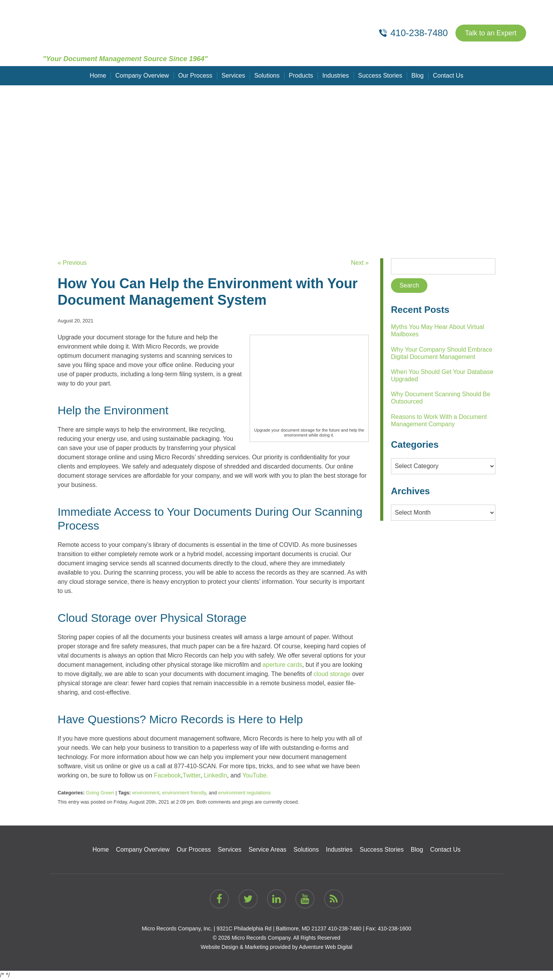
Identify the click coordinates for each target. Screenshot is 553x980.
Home (98, 76)
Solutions (267, 76)
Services (233, 76)
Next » (360, 263)
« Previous (72, 263)
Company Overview (142, 76)
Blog (417, 76)
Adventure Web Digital (325, 947)
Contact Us (448, 76)
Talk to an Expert (491, 33)
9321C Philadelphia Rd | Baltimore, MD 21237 (272, 929)
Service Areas (267, 850)
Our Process (195, 76)
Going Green (100, 793)
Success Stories (380, 76)
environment (146, 793)
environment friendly (184, 793)
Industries (335, 76)
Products (301, 76)
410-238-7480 (345, 929)
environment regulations (244, 793)
